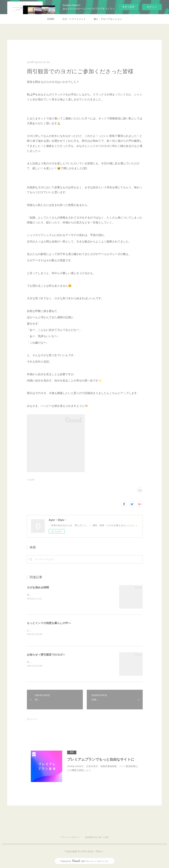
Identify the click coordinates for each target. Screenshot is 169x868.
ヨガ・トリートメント (74, 19)
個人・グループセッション (108, 19)
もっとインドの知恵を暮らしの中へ (49, 623)
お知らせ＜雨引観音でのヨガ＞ (46, 655)
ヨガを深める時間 (38, 587)
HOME (51, 19)
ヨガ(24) (31, 480)
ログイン (152, 7)
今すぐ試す (128, 7)
